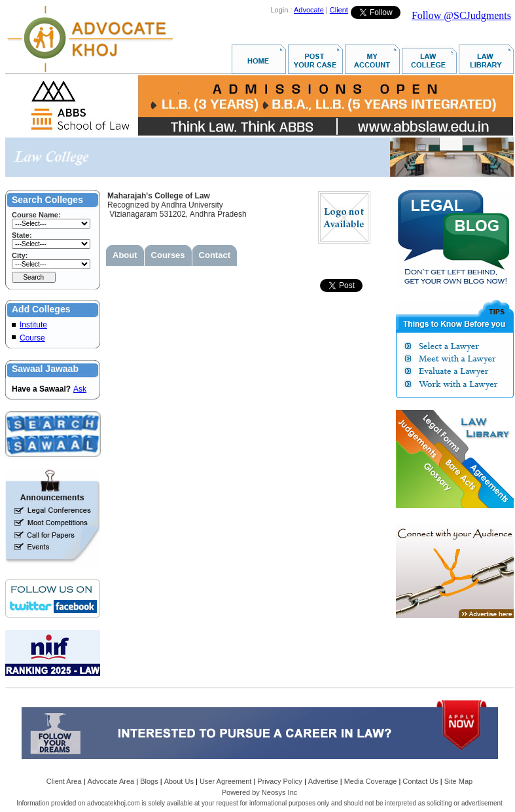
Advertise (323, 781)
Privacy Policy (279, 781)
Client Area (64, 781)
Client (339, 10)
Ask (80, 389)
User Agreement (225, 781)
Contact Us (420, 781)
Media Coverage (371, 781)
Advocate (309, 10)
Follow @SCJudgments (461, 15)
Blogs (149, 781)
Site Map (458, 781)
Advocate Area (111, 781)
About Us (179, 781)
